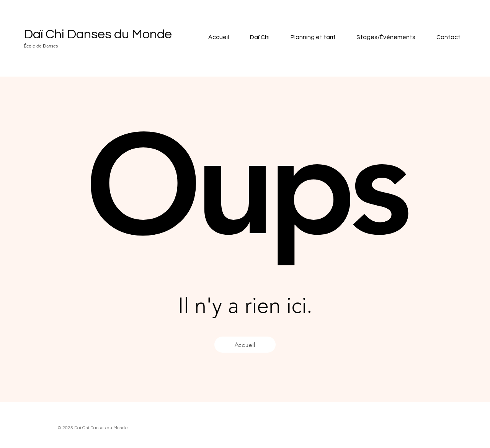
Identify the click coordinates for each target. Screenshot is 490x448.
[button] (255, 37)
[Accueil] (245, 345)
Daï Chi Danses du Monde (98, 34)
